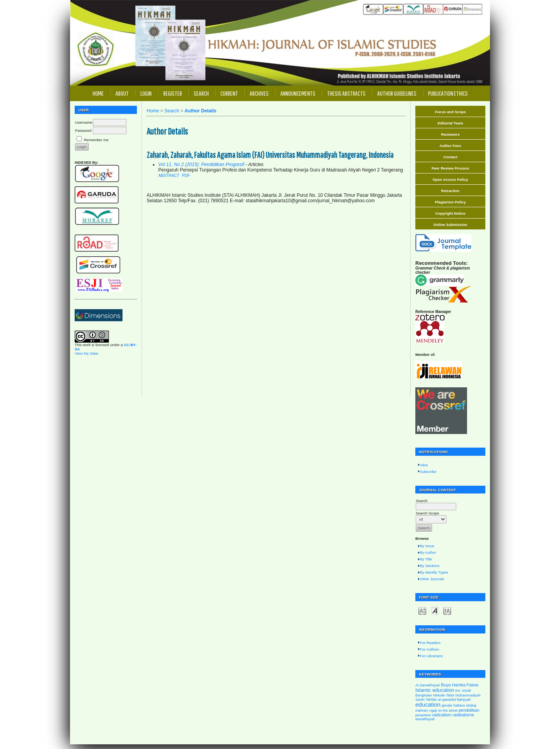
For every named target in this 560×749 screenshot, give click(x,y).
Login (146, 93)
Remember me (96, 140)
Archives (259, 93)
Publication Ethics (448, 93)
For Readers (430, 643)
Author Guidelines (397, 93)
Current (229, 93)
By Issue (427, 546)
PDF (186, 176)
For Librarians (431, 656)
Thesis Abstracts (346, 93)
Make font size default (435, 610)
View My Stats (87, 353)
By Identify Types (434, 572)
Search (201, 93)
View (424, 465)
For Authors (430, 649)
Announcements (298, 93)
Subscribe (428, 472)
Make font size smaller (422, 610)
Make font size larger (447, 610)
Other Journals (432, 579)
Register (173, 93)
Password (83, 130)
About (122, 93)
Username (84, 122)
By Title (426, 559)
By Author (428, 552)
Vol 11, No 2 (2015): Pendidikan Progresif (201, 164)
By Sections (430, 566)
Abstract (169, 176)
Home (98, 93)
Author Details (200, 111)
